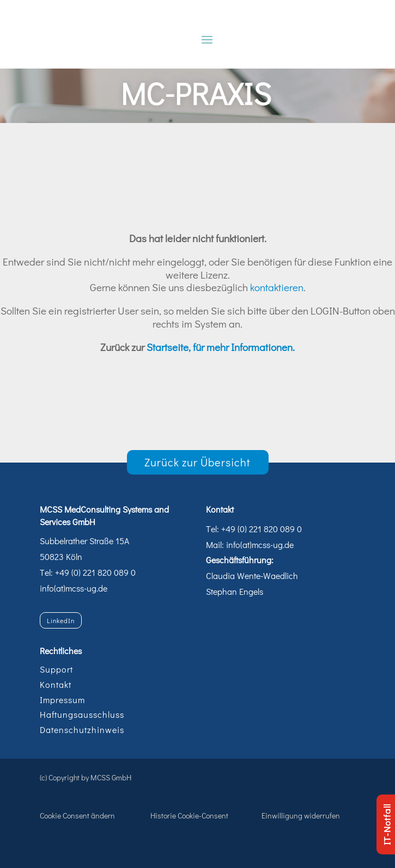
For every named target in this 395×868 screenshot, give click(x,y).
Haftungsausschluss (82, 714)
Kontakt (56, 684)
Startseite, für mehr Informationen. (221, 347)
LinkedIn (61, 620)
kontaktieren (277, 287)
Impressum (62, 700)
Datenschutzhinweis (82, 730)
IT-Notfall (387, 824)
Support (56, 669)
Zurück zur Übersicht (197, 462)
